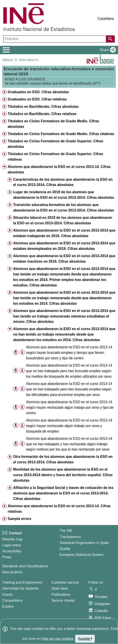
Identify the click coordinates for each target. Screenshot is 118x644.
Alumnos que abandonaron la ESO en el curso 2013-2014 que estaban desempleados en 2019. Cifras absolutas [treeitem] (64, 246)
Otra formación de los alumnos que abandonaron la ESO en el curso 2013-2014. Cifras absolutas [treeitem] (63, 459)
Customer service (65, 582)
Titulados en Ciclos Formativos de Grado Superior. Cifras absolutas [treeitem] (55, 144)
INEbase (8, 60)
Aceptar (85, 638)
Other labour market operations (38, 60)
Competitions (12, 600)
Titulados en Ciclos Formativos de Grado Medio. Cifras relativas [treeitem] (61, 134)
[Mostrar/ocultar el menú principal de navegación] (6, 50)
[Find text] (55, 39)
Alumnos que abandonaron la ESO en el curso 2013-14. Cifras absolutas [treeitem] (59, 169)
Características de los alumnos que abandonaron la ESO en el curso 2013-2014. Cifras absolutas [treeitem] (63, 182)
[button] (107, 50)
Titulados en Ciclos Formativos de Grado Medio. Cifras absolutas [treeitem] (53, 124)
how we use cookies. (58, 639)
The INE (66, 531)
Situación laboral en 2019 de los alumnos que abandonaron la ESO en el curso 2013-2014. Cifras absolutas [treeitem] (63, 220)
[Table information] (22, 352)
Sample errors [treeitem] (20, 519)
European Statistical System (81, 555)
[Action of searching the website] (110, 39)
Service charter (63, 600)
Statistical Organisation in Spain (84, 543)
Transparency (70, 537)
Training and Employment (22, 582)
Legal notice (12, 545)
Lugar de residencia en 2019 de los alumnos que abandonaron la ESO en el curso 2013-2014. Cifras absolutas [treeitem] (64, 195)
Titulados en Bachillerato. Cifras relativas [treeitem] (42, 114)
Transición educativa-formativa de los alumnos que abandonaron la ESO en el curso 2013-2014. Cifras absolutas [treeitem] (64, 208)
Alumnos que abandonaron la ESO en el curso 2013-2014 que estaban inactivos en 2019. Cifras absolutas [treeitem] (64, 259)
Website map (12, 539)
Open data (60, 588)
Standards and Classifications (25, 566)
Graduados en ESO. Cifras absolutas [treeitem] (38, 92)
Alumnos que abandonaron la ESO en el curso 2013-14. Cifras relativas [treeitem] (59, 509)
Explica (8, 606)
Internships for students (20, 588)
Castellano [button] (106, 19)
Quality (65, 549)
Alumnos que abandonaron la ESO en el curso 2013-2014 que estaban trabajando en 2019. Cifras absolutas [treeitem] (64, 233)
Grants (7, 595)
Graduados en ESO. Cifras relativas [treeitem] (37, 99)
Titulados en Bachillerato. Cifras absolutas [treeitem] (43, 107)
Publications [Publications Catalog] (61, 595)
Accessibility (12, 551)
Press (7, 557)
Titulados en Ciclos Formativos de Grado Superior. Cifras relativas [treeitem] (55, 157)
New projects (12, 572)
